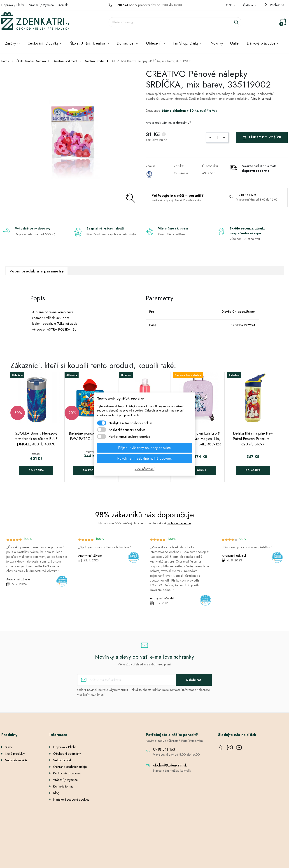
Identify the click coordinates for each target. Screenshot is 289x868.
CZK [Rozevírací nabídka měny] (229, 5)
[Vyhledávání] (175, 22)
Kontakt (63, 5)
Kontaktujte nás (63, 786)
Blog (56, 793)
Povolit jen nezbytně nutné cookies (144, 458)
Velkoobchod (62, 760)
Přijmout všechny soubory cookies (144, 448)
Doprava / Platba (13, 5)
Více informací (261, 99)
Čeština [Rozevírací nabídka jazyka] (248, 5)
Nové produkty (15, 754)
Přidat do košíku (265, 137)
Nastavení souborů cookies (71, 799)
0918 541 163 (124, 5)
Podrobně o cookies (67, 773)
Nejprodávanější (16, 760)
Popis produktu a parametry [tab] (37, 271)
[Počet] (217, 137)
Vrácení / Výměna (41, 5)
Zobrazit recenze (179, 523)
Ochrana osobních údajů (70, 767)
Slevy (8, 747)
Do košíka (36, 470)
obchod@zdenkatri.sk (170, 765)
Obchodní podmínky (67, 754)
